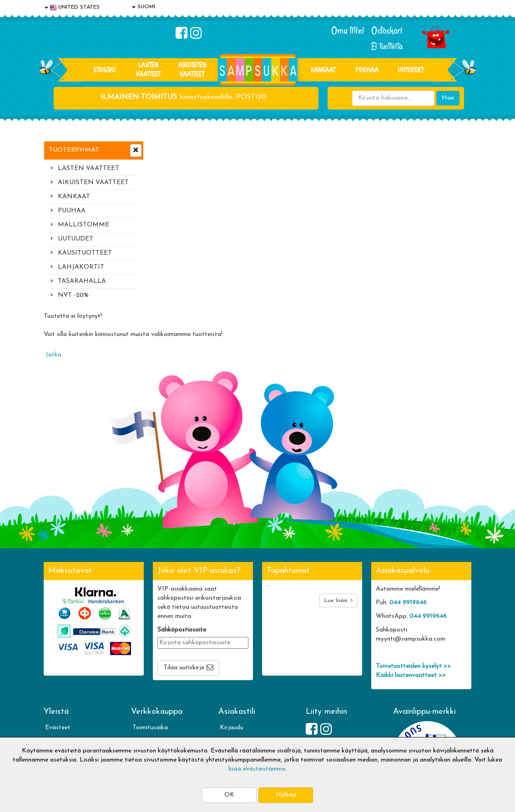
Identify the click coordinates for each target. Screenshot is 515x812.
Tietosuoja (60, 682)
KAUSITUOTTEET (85, 253)
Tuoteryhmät (74, 150)
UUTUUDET (76, 239)
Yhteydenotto (65, 709)
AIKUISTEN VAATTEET (192, 69)
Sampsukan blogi (243, 696)
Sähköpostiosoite (182, 571)
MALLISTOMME (83, 225)
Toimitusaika (150, 669)
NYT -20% (73, 295)
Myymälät (60, 723)
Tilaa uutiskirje (184, 609)
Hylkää (286, 795)
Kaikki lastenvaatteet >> (411, 616)
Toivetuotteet (152, 696)
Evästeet (58, 669)
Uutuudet (411, 70)
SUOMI (144, 7)
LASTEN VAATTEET (148, 69)
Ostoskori (387, 30)
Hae (448, 98)
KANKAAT (323, 70)
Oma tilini (348, 30)
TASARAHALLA (82, 281)
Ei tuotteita (387, 46)
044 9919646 (408, 544)
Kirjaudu (232, 669)
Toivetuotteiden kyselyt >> (413, 607)
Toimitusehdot (152, 682)
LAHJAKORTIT (81, 267)
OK (229, 795)
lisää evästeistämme (257, 769)
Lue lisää (338, 541)
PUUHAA (367, 70)
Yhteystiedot (63, 696)
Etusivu (105, 70)
